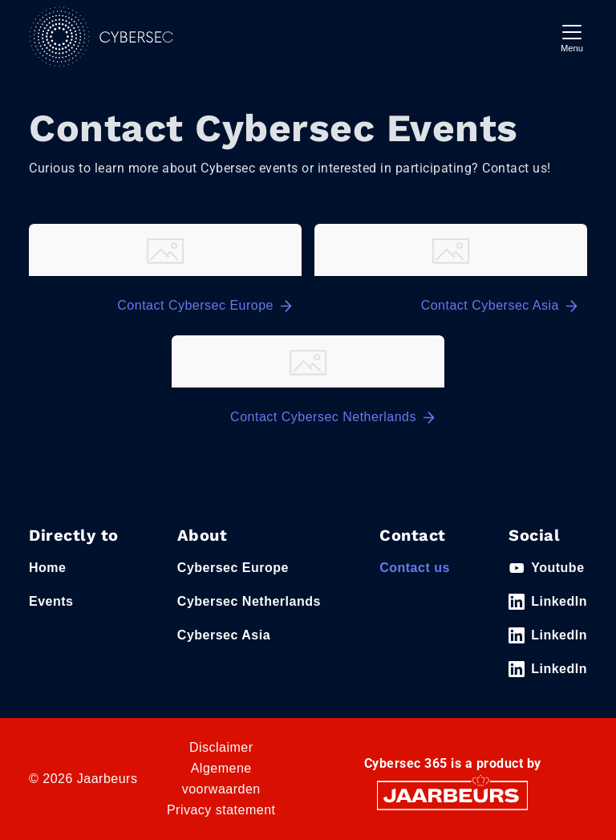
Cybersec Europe (233, 568)
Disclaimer (221, 747)
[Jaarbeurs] (452, 795)
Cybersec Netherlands (249, 601)
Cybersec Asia (224, 635)
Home (47, 568)
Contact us (415, 568)
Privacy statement (221, 810)
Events (51, 601)
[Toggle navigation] (572, 37)
